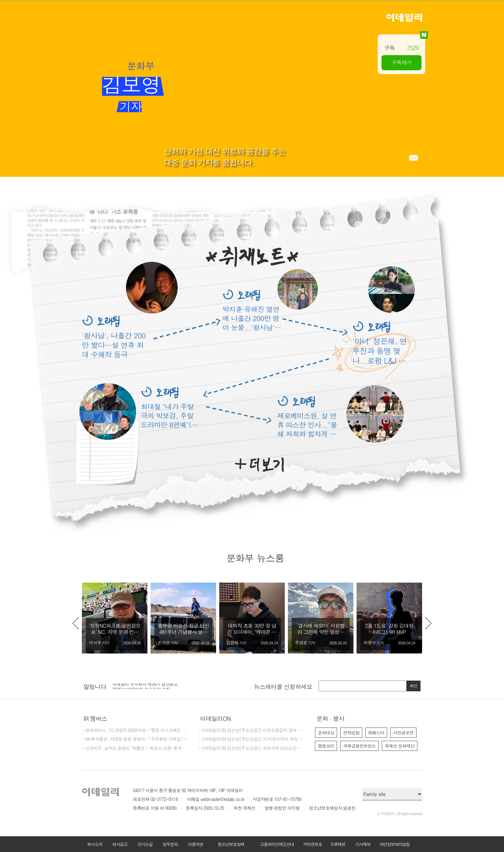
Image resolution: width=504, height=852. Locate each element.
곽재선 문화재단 (400, 746)
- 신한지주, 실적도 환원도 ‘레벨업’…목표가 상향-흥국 (132, 748)
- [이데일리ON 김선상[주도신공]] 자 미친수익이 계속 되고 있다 (252, 739)
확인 (414, 686)
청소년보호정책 (231, 844)
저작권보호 (312, 844)
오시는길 (145, 844)
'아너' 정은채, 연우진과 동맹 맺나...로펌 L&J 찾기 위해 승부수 (380, 351)
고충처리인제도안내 (277, 844)
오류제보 (338, 844)
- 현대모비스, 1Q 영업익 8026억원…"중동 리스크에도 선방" (135, 730)
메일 (414, 158)
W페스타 (376, 733)
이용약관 (195, 844)
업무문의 (170, 844)
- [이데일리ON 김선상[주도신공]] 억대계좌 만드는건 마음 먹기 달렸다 (252, 748)
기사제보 (363, 844)
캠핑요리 (326, 746)
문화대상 (326, 733)
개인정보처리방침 (394, 844)
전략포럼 (351, 733)
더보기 (259, 465)
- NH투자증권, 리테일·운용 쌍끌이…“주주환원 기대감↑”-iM (135, 739)
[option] (115, 618)
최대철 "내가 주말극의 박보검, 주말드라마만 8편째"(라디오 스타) (169, 415)
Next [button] (428, 623)
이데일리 (404, 18)
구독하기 (402, 62)
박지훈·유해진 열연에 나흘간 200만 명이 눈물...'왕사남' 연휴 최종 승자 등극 (251, 318)
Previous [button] (76, 623)
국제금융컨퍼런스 (359, 746)
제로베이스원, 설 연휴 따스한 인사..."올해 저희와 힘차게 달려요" (307, 425)
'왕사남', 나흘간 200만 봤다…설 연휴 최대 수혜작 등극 (114, 345)
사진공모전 (403, 733)
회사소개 (94, 844)
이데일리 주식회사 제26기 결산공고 (145, 686)
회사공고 (120, 844)
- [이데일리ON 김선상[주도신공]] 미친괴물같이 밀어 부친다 (252, 730)
